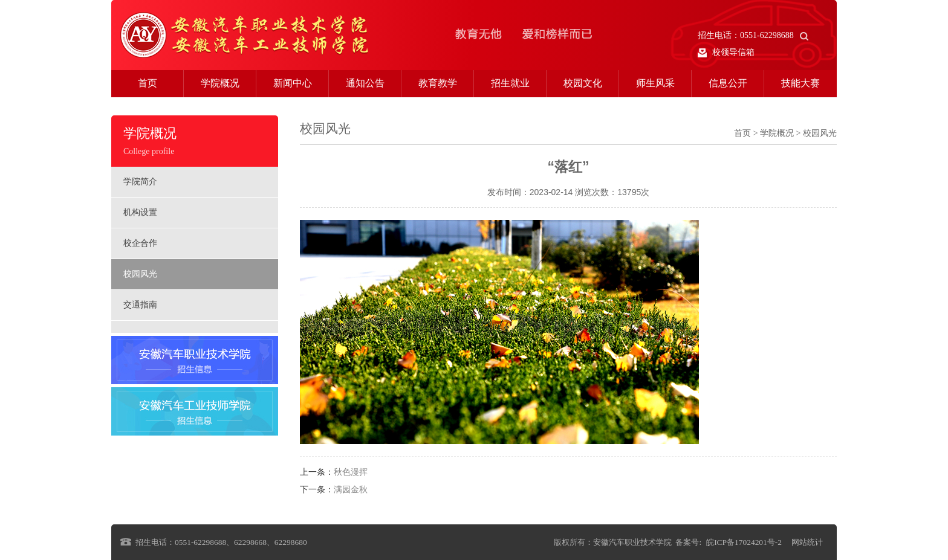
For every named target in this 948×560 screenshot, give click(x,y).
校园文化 (583, 83)
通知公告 (365, 83)
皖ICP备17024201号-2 (744, 542)
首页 (148, 83)
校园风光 (140, 274)
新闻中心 (293, 83)
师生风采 (655, 83)
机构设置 (140, 212)
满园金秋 (351, 490)
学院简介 (140, 182)
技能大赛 (800, 83)
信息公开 (728, 83)
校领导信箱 (726, 53)
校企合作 (140, 243)
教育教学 (438, 83)
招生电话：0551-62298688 (753, 35)
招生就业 (510, 83)
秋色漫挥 (351, 472)
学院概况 (220, 83)
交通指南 (140, 305)
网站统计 (807, 542)
